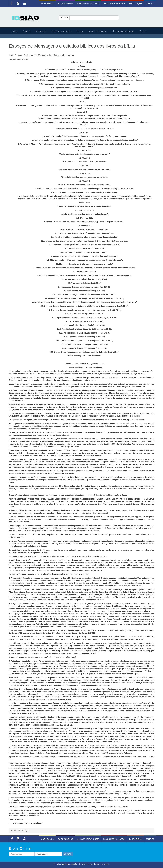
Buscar (64, 18)
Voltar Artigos (24, 831)
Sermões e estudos (62, 31)
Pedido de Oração (97, 31)
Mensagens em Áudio (123, 31)
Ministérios (41, 31)
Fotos (80, 31)
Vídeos (143, 31)
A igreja (27, 31)
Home (15, 31)
